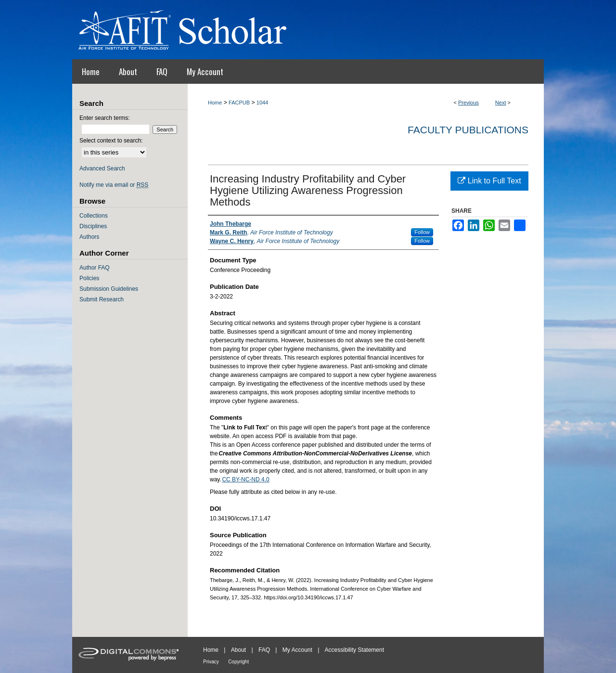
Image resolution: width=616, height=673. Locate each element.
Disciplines (93, 226)
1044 (262, 103)
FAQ (264, 650)
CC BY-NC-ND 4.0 (245, 479)
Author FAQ (95, 268)
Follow (422, 232)
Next (501, 103)
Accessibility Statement (354, 650)
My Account (297, 650)
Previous (468, 103)
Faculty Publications (468, 130)
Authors (89, 237)
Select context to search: (111, 141)
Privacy (211, 662)
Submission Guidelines (109, 289)
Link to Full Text (489, 181)
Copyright (238, 662)
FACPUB (239, 103)
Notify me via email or (114, 185)
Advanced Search (102, 168)
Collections (94, 216)
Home (215, 103)
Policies (89, 278)
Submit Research (102, 299)
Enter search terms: (105, 118)
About (238, 650)
